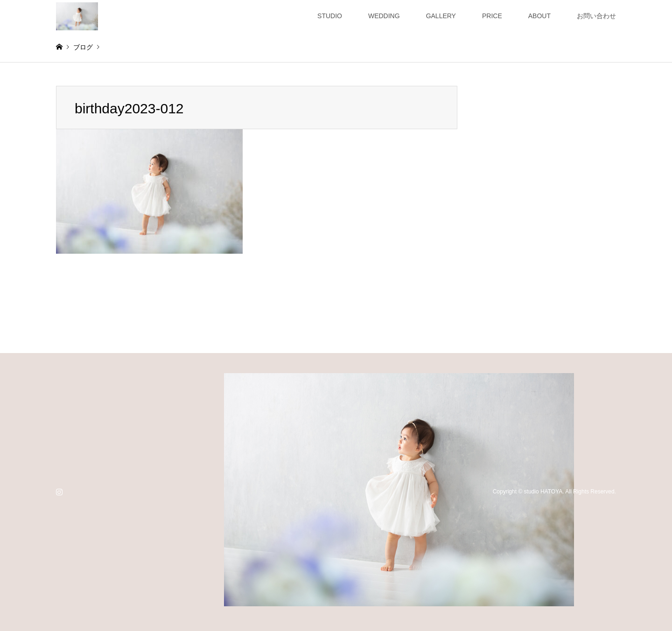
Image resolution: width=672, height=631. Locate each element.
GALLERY (441, 16)
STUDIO (330, 16)
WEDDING (384, 16)
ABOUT (539, 16)
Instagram (59, 492)
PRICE (492, 16)
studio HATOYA (543, 492)
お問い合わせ (596, 16)
